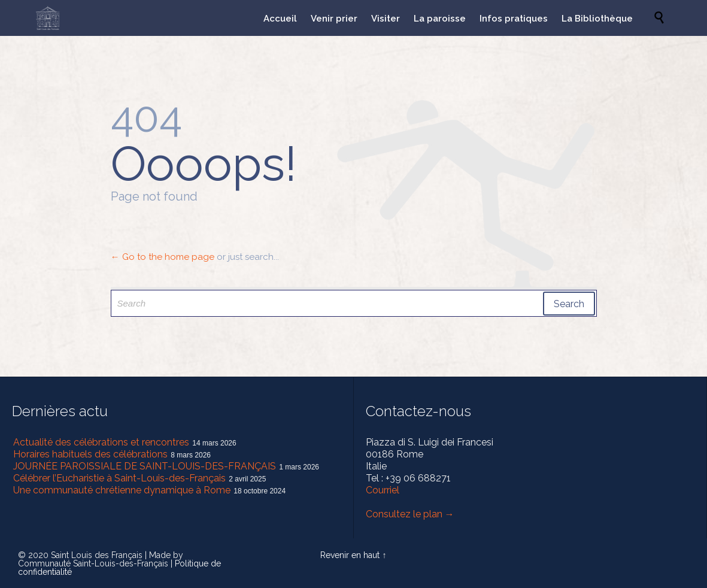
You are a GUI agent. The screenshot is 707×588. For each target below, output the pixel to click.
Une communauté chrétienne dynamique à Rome (122, 490)
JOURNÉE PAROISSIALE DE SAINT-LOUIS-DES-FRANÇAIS (145, 466)
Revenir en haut (350, 555)
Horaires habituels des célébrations (90, 454)
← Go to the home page (163, 257)
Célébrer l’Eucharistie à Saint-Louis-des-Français (119, 478)
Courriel (383, 490)
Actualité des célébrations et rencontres (101, 442)
